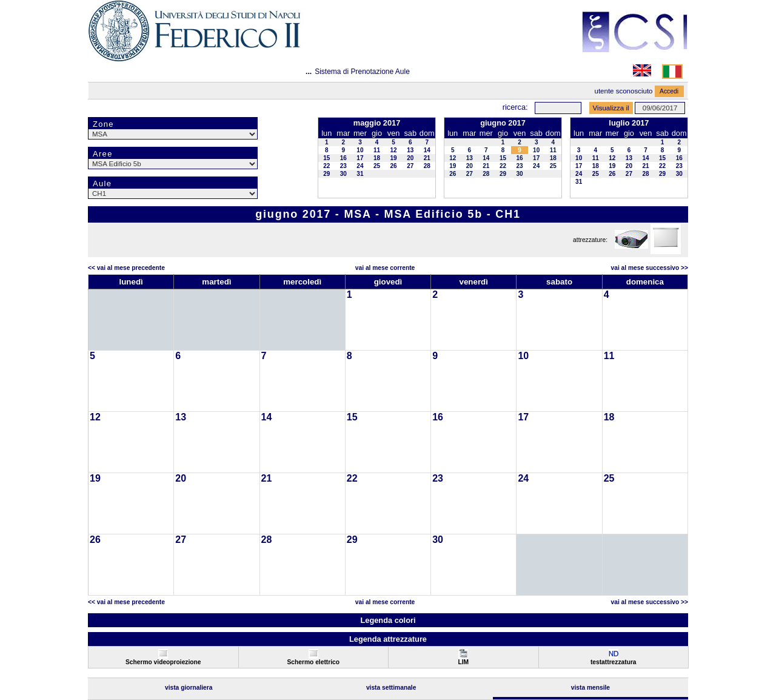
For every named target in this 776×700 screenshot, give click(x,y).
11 (377, 150)
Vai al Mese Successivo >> (650, 268)
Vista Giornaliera (189, 688)
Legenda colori (388, 620)
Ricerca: (515, 107)
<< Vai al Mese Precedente (126, 268)
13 (410, 150)
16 (343, 158)
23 (343, 166)
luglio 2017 (629, 123)
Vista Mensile (590, 688)
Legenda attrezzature (388, 639)
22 (326, 166)
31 (360, 174)
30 (343, 174)
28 (427, 166)
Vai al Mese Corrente (385, 268)
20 (410, 158)
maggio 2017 (377, 123)
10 (360, 150)
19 (394, 158)
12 (394, 150)
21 (427, 158)
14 (427, 150)
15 (326, 158)
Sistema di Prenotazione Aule (362, 72)
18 (377, 158)
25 (377, 166)
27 (410, 166)
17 (360, 158)
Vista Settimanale (391, 688)
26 (394, 166)
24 (360, 166)
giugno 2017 (503, 123)
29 (326, 174)
